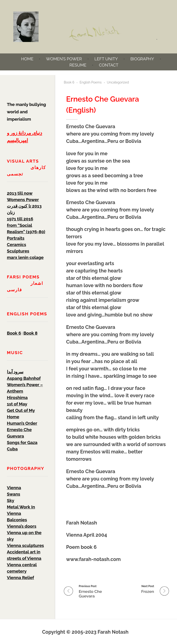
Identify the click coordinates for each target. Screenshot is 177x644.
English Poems (91, 82)
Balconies (17, 520)
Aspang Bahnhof (24, 378)
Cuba (12, 449)
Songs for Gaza (22, 442)
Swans (14, 494)
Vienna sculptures (25, 545)
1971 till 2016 (20, 219)
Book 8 (30, 333)
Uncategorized (118, 82)
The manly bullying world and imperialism (26, 112)
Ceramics (17, 244)
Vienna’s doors (22, 526)
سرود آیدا (15, 372)
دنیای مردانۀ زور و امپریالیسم (24, 137)
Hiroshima (17, 397)
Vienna (14, 488)
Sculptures (18, 251)
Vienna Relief (20, 577)
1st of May (17, 404)
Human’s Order (22, 423)
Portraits (16, 238)
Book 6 (69, 82)
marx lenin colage (25, 257)
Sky (11, 500)
